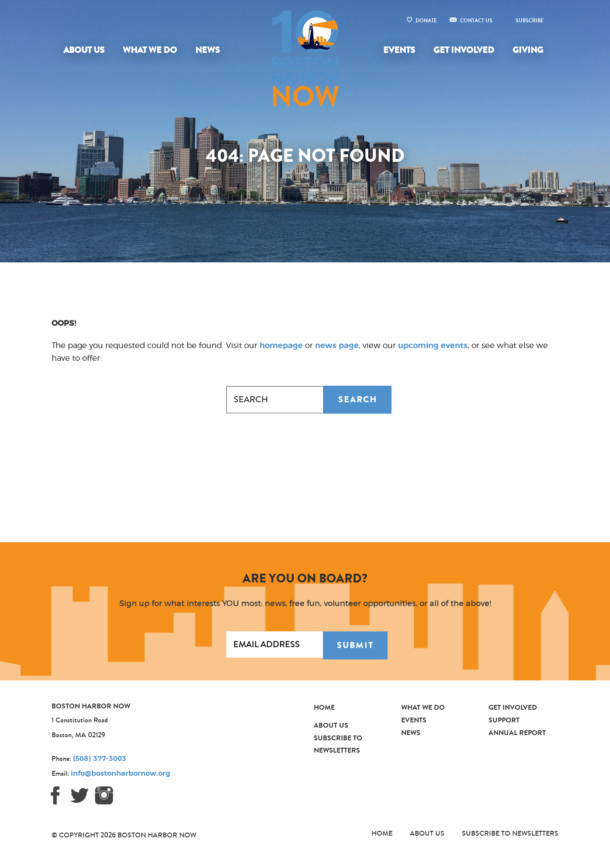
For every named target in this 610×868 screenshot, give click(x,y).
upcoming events (433, 346)
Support (504, 720)
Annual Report (517, 733)
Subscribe (530, 21)
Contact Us (476, 21)
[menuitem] (86, 50)
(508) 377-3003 (100, 759)
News (208, 50)
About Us (84, 50)
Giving (528, 50)
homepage (281, 346)
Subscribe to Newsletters (510, 833)
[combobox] (275, 400)
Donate (426, 21)
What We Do (150, 50)
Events (399, 50)
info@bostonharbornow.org (120, 774)
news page (337, 346)
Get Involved (464, 50)
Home (324, 707)
